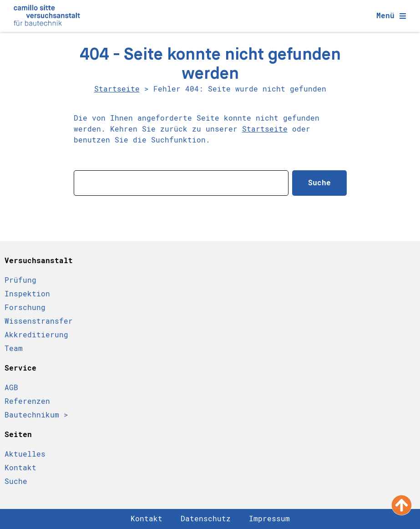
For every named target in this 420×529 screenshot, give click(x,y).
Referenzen (27, 401)
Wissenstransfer (39, 321)
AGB (11, 388)
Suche (16, 481)
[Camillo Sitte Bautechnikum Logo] (47, 16)
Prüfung (20, 280)
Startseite (117, 89)
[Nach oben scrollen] (402, 505)
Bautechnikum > (36, 415)
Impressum (269, 519)
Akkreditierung (36, 335)
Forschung (25, 308)
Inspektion (27, 294)
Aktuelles (25, 454)
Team (14, 348)
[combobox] (181, 183)
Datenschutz (206, 519)
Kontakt (20, 468)
